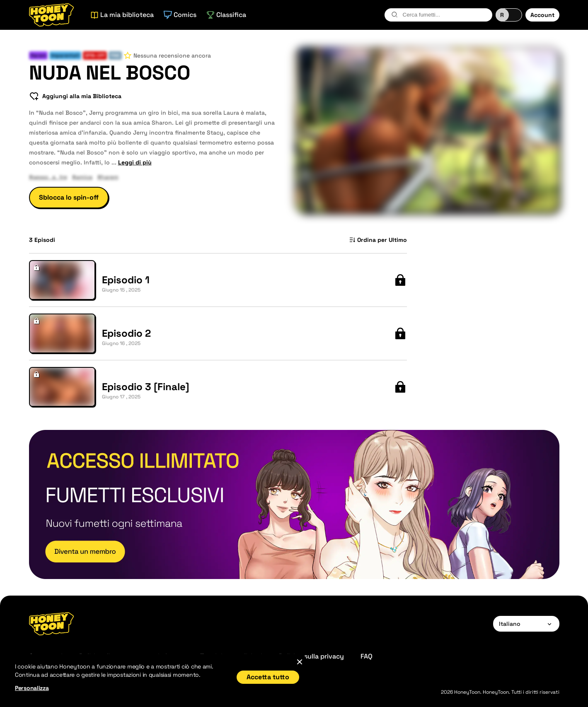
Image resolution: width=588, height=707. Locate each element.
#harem (108, 177)
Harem (38, 55)
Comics (180, 15)
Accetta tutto (268, 677)
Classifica (226, 15)
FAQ (367, 656)
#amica (82, 177)
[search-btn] (394, 14)
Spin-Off (95, 55)
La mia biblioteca (122, 15)
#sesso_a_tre (48, 177)
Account (542, 15)
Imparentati (65, 55)
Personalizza (32, 688)
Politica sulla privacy (311, 656)
